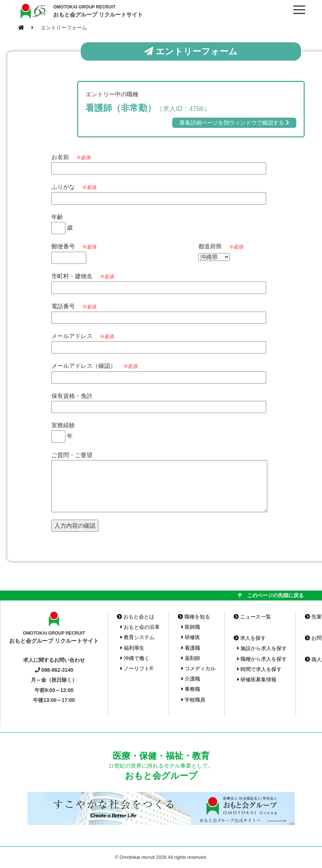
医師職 (191, 627)
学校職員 (193, 700)
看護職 (191, 648)
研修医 (191, 637)
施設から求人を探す (262, 648)
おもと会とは (135, 617)
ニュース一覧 (252, 617)
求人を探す (250, 638)
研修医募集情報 (257, 679)
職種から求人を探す (262, 659)
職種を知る (194, 617)
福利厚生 (132, 648)
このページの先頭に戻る (271, 595)
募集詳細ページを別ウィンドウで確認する (234, 123)
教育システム (138, 637)
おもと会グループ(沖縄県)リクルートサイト (33, 11)
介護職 (191, 679)
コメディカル (198, 668)
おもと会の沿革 (140, 627)
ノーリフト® (137, 668)
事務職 (191, 689)
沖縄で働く (135, 658)
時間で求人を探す (259, 669)
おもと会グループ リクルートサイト (98, 11)
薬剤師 (191, 658)
